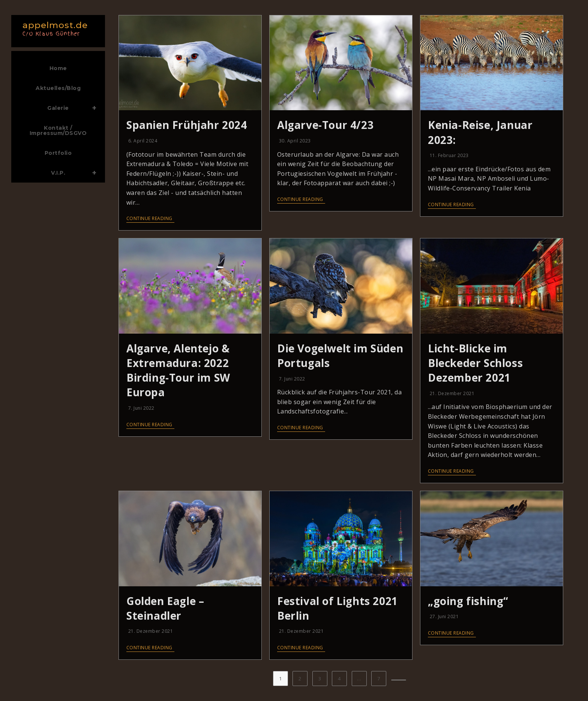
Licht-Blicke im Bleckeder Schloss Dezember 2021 (475, 363)
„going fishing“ (468, 601)
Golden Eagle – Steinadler (165, 608)
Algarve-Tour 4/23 (325, 125)
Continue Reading (149, 219)
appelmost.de (56, 28)
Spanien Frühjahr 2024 (187, 125)
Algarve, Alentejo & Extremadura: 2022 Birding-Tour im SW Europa (178, 370)
